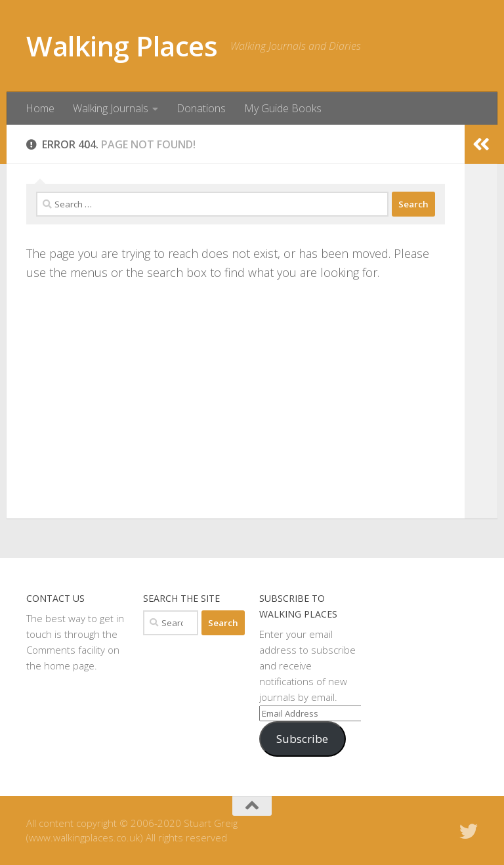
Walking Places (122, 46)
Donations (201, 108)
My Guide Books (283, 108)
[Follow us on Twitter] (469, 832)
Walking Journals (111, 108)
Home (40, 108)
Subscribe (302, 739)
